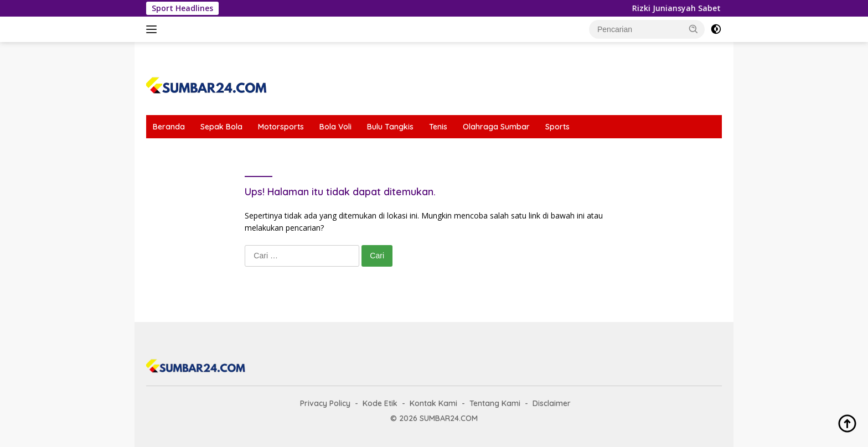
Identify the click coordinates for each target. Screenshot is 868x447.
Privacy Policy (325, 403)
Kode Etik (380, 403)
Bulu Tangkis (390, 127)
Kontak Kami (433, 403)
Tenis (438, 127)
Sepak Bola (221, 127)
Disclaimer (552, 403)
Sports (557, 127)
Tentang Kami (495, 403)
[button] (694, 29)
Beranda (169, 127)
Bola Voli (335, 127)
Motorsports (281, 127)
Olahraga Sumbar (496, 127)
